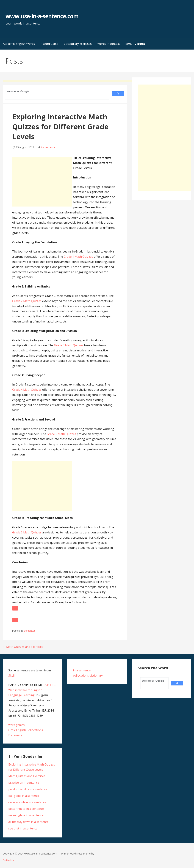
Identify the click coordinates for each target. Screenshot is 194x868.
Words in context (109, 44)
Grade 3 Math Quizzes (69, 345)
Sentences (30, 631)
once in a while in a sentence (27, 802)
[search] (57, 92)
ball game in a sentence (24, 796)
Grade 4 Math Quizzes (27, 390)
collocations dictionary (88, 676)
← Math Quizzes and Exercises (23, 647)
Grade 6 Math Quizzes (27, 532)
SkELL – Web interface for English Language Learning (32, 690)
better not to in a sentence (26, 809)
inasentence (48, 147)
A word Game (49, 44)
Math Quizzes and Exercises (27, 776)
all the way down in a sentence (28, 822)
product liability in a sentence (28, 789)
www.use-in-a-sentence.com (42, 16)
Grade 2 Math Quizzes (27, 301)
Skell (11, 676)
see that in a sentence (23, 828)
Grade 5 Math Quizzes (61, 434)
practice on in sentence (24, 783)
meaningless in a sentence (26, 815)
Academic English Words (19, 44)
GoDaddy (8, 860)
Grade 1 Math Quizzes (78, 257)
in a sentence (82, 670)
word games (16, 725)
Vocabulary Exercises (78, 44)
